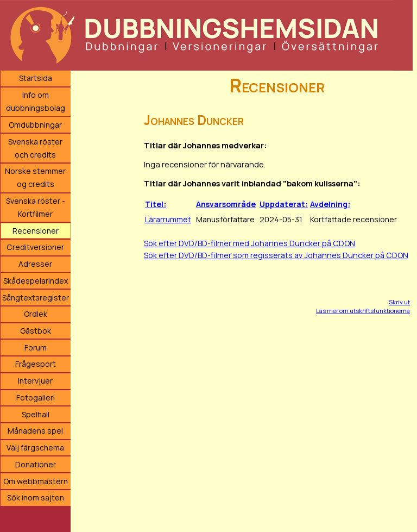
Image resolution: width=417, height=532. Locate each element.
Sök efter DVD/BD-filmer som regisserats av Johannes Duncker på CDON (276, 255)
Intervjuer (35, 381)
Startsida (36, 78)
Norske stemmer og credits (35, 177)
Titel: (156, 204)
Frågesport (36, 364)
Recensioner (36, 231)
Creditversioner (35, 247)
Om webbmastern (36, 481)
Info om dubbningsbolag (36, 101)
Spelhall (36, 414)
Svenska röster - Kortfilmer (36, 207)
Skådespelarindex (36, 281)
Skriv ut (399, 302)
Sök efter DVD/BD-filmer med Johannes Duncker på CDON (249, 243)
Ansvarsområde (226, 204)
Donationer (36, 464)
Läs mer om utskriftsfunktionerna (363, 311)
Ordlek (36, 314)
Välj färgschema (35, 447)
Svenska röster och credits (35, 148)
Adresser (35, 264)
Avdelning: (330, 204)
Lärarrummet (168, 219)
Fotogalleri (36, 398)
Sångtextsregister (36, 298)
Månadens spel (35, 431)
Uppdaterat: (284, 204)
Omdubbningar (35, 125)
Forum (36, 348)
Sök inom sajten (36, 497)
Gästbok (36, 331)
